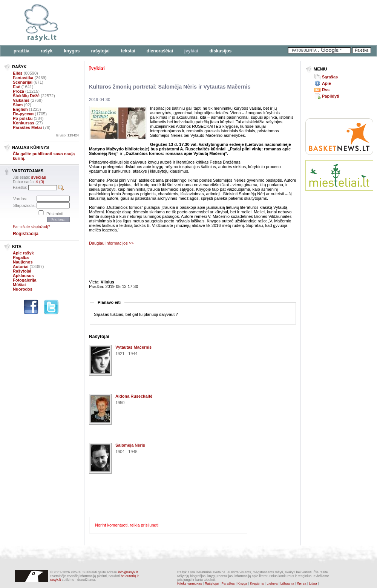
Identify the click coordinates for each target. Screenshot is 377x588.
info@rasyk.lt (128, 572)
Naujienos (23, 262)
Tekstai (128, 51)
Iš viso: (67, 135)
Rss (326, 90)
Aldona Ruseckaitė (134, 396)
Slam (18, 105)
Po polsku (23, 118)
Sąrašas (330, 77)
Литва (302, 583)
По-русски (23, 114)
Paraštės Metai (27, 127)
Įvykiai (191, 51)
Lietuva (272, 583)
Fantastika (23, 78)
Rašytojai (100, 51)
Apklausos (23, 276)
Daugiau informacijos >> (111, 243)
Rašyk (47, 51)
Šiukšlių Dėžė (26, 96)
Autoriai (21, 266)
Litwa (313, 583)
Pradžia (21, 51)
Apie (326, 83)
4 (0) (40, 182)
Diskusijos (221, 51)
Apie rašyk (23, 253)
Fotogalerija (25, 280)
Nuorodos (23, 289)
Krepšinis (257, 583)
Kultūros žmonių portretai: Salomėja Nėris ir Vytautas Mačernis (170, 87)
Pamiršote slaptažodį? (31, 227)
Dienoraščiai (160, 51)
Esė (17, 87)
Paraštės (228, 583)
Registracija (26, 234)
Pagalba (21, 257)
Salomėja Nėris (130, 445)
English (20, 109)
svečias (38, 177)
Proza (18, 91)
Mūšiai (19, 285)
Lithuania (287, 583)
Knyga (242, 583)
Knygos (72, 51)
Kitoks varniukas (190, 583)
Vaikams (21, 100)
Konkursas (24, 123)
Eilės (18, 73)
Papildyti (331, 96)
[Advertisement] (339, 224)
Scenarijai (23, 82)
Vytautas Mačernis (133, 347)
